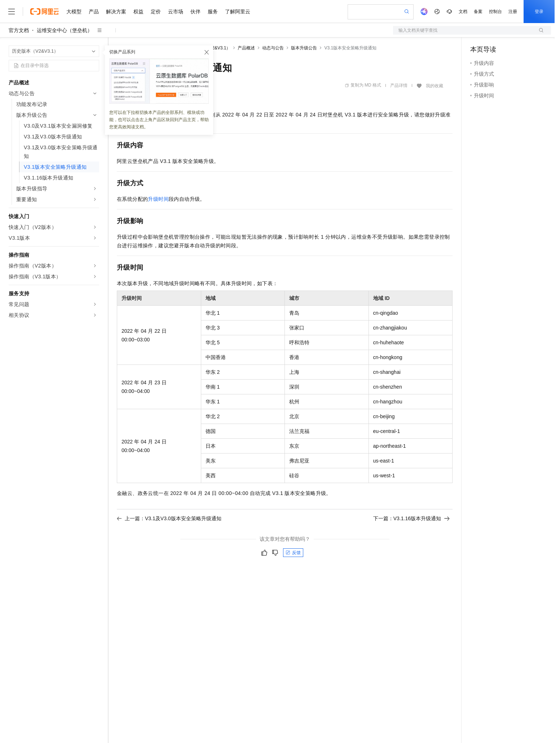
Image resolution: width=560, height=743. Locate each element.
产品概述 (246, 48)
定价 (156, 12)
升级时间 (158, 199)
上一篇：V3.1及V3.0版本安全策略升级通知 (169, 518)
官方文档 (19, 30)
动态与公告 (273, 48)
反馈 (293, 553)
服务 (213, 12)
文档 (463, 12)
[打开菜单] (12, 12)
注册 (513, 12)
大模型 (74, 12)
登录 (539, 12)
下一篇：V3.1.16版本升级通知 (411, 518)
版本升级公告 (304, 48)
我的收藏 (435, 86)
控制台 (495, 12)
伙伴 (195, 12)
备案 (478, 12)
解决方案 (116, 12)
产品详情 (399, 85)
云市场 (176, 12)
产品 (94, 12)
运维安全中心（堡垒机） (65, 30)
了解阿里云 (238, 12)
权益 (138, 12)
